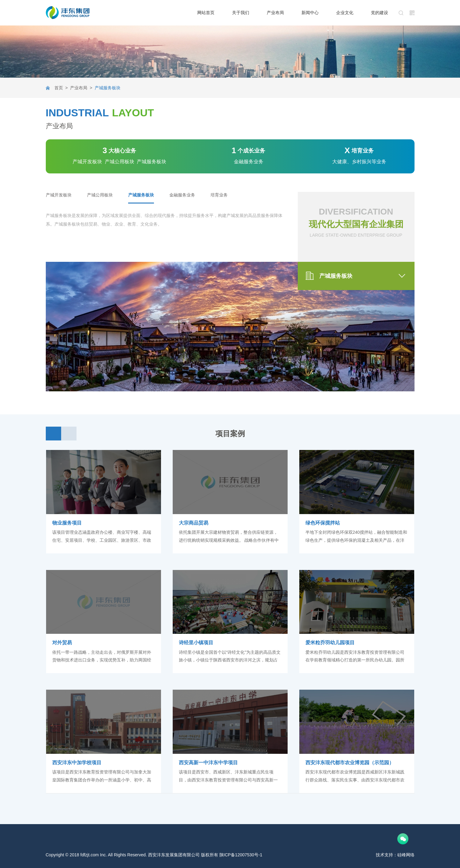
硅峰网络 (406, 855)
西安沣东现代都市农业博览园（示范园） (350, 763)
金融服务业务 (182, 195)
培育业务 (219, 195)
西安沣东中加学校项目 (77, 763)
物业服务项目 (67, 523)
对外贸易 (62, 643)
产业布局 (79, 88)
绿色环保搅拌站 (323, 523)
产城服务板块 (141, 195)
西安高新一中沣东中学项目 (208, 763)
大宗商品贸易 (194, 523)
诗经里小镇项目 (196, 643)
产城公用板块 (100, 195)
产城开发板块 (59, 195)
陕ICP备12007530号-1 (241, 855)
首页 (59, 88)
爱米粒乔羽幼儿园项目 (330, 643)
